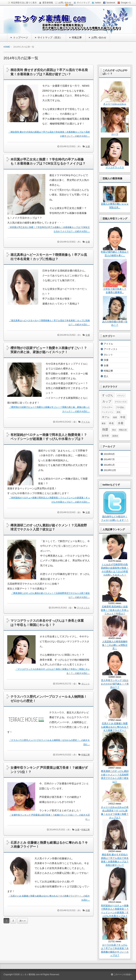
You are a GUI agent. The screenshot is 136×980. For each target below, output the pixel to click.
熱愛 (105, 429)
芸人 (106, 376)
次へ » (22, 921)
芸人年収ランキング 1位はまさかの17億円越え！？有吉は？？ (115, 684)
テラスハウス (121, 402)
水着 (121, 423)
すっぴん (108, 395)
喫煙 (115, 417)
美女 (114, 430)
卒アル (106, 417)
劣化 (118, 412)
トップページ (21, 37)
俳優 (88, 910)
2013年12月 (110, 470)
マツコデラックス (115, 167)
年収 (123, 417)
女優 (88, 146)
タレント (86, 684)
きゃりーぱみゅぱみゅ (115, 104)
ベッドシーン (107, 412)
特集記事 (77, 37)
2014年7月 (109, 459)
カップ (107, 401)
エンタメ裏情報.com (30, 974)
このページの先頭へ (122, 974)
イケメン (121, 396)
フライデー (107, 407)
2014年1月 (109, 465)
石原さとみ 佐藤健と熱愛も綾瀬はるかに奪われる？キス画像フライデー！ (115, 727)
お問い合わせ (99, 37)
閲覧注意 (123, 430)
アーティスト (83, 608)
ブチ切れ (120, 407)
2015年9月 (109, 454)
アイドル (86, 422)
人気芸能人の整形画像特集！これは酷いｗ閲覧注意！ (115, 645)
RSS (71, 5)
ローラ (115, 134)
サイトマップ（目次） (50, 37)
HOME (7, 47)
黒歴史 (115, 436)
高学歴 (105, 436)
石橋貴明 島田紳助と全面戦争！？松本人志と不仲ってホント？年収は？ (115, 610)
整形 (104, 423)
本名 (111, 423)
